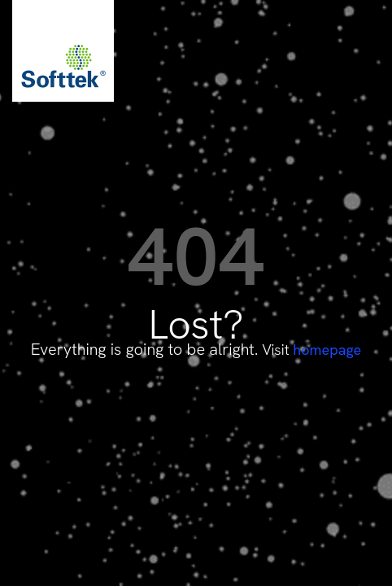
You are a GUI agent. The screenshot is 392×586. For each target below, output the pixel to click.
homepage (327, 350)
